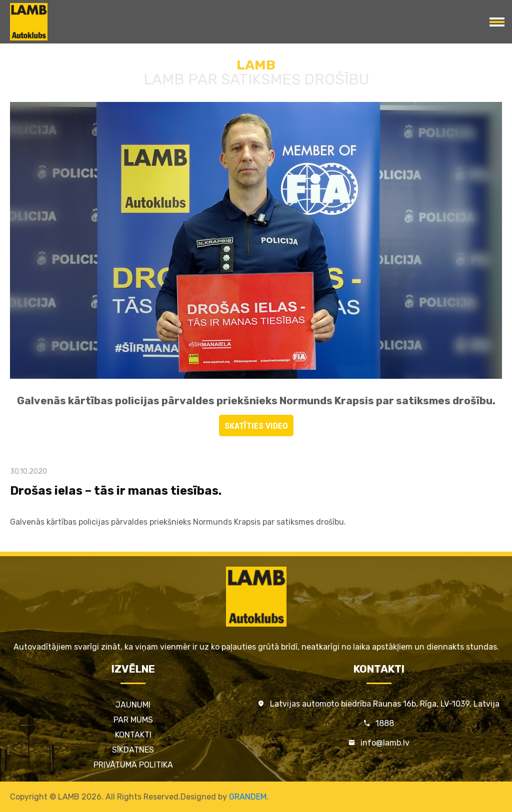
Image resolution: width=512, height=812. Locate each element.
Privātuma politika (133, 765)
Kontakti (133, 735)
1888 (385, 723)
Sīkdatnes (133, 750)
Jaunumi (133, 705)
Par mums (133, 720)
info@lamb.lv (385, 743)
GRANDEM (248, 797)
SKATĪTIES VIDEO (256, 425)
